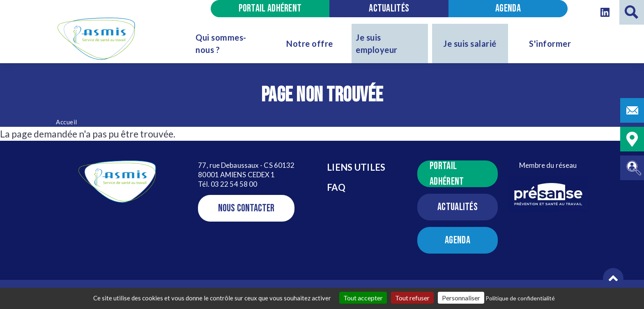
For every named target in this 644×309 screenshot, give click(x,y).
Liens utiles (356, 167)
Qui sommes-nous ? (221, 43)
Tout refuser (412, 298)
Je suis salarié (470, 43)
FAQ (336, 187)
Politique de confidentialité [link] (520, 298)
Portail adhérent (270, 8)
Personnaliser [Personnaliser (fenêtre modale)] (461, 298)
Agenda (508, 8)
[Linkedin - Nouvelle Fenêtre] (605, 12)
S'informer (550, 43)
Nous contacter (246, 208)
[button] (613, 278)
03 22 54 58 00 (234, 184)
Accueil (67, 122)
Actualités (389, 8)
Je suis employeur (377, 43)
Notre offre (310, 43)
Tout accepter (363, 298)
